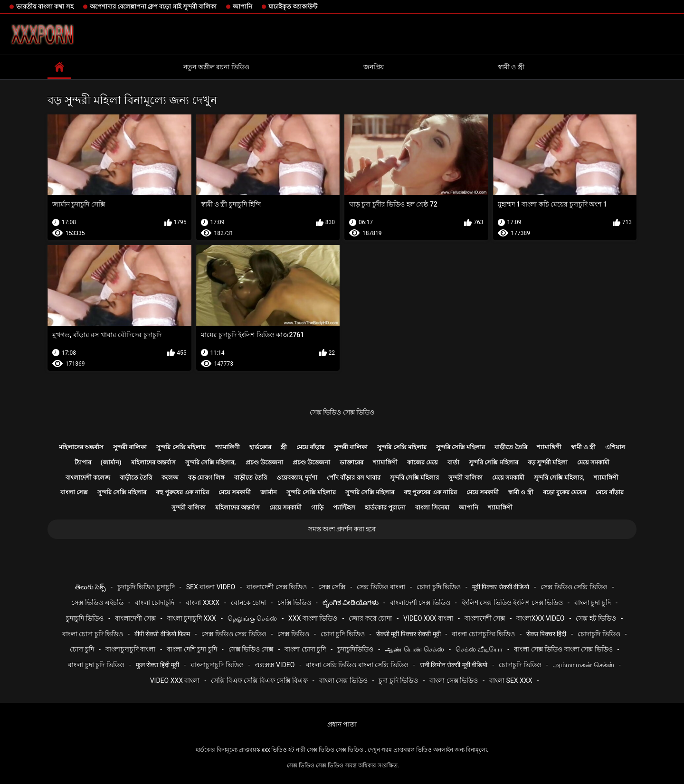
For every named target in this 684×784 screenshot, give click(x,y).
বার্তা (453, 462)
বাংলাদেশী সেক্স (135, 618)
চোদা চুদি (82, 649)
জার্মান (269, 492)
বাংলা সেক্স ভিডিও (343, 680)
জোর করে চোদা (370, 618)
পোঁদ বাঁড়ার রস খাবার (354, 477)
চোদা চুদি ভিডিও (439, 587)
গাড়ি (317, 507)
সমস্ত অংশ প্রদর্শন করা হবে (342, 529)
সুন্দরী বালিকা (130, 447)
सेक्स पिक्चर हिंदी (546, 634)
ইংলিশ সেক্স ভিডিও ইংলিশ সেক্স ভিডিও (512, 603)
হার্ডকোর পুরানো (385, 507)
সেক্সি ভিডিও (294, 603)
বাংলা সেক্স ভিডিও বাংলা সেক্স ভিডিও (563, 649)
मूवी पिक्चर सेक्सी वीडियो (501, 587)
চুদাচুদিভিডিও (355, 649)
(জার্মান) (111, 462)
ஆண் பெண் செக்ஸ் (414, 649)
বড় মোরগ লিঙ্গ (206, 477)
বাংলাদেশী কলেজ (88, 477)
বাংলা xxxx (203, 603)
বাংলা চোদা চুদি (305, 649)
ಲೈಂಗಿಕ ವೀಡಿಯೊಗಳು (351, 603)
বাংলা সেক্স (74, 492)
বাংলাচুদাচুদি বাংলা (130, 649)
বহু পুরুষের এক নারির (182, 492)
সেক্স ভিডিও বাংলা (381, 587)
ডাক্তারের (351, 462)
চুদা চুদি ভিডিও (398, 680)
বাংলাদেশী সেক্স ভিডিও (277, 587)
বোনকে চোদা (248, 603)
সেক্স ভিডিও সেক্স (251, 649)
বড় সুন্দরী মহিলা (548, 462)
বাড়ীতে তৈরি (511, 447)
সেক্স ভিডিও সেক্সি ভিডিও (574, 587)
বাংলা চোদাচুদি (155, 603)
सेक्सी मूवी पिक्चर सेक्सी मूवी (408, 634)
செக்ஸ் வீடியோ (479, 649)
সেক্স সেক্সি (332, 587)
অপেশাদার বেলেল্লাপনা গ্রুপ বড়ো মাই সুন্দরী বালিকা (153, 6)
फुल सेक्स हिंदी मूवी (157, 665)
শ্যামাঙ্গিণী (228, 447)
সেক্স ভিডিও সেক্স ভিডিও (342, 412)
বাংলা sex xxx (511, 680)
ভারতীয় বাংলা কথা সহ (45, 6)
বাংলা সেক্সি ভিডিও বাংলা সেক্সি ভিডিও (357, 665)
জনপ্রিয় (374, 67)
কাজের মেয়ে (423, 462)
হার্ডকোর (260, 447)
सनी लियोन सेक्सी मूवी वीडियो (454, 665)
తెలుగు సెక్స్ (90, 587)
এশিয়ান (615, 447)
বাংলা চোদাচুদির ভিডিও (483, 634)
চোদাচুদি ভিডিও (599, 634)
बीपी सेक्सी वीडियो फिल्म (162, 634)
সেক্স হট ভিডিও (596, 618)
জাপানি (242, 6)
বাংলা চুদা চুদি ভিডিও (96, 665)
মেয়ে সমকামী (593, 462)
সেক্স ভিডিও (293, 634)
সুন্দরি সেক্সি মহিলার (181, 447)
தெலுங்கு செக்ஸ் (252, 618)
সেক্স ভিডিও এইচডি (97, 603)
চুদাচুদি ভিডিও (85, 618)
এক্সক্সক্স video (275, 665)
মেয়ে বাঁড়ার (310, 447)
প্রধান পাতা (342, 724)
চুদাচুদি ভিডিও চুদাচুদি (146, 587)
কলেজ (170, 477)
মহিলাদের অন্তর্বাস (81, 447)
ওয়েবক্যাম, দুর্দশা (297, 477)
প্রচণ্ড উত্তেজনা (264, 462)
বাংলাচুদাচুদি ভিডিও (217, 665)
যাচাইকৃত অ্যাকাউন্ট (293, 6)
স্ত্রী (284, 447)
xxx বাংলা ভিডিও (313, 618)
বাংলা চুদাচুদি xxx (192, 618)
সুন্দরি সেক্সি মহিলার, (211, 462)
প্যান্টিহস (344, 507)
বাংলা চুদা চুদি (593, 603)
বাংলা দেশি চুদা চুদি (192, 649)
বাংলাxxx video (540, 618)
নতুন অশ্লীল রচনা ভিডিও (216, 67)
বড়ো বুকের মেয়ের (565, 492)
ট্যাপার (83, 462)
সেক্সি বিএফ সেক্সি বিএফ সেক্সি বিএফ (259, 680)
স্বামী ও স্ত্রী (511, 67)
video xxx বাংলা (428, 618)
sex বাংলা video (211, 587)
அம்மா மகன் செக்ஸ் (584, 665)
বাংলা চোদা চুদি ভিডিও (93, 634)
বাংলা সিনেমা (432, 507)
